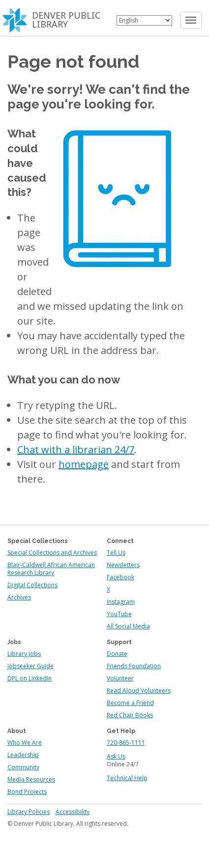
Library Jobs (24, 654)
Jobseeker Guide (30, 666)
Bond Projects (27, 792)
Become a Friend (130, 703)
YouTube (119, 614)
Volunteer (120, 678)
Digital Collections (32, 585)
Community (23, 767)
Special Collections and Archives (52, 553)
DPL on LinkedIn (30, 678)
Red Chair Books (130, 715)
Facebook (120, 577)
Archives (19, 597)
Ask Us (116, 756)
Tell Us (116, 553)
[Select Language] (144, 20)
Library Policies (29, 812)
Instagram (121, 602)
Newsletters (123, 565)
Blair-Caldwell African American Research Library (51, 569)
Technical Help (127, 778)
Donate (117, 654)
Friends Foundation (134, 666)
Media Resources (31, 779)
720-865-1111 (126, 743)
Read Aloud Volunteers (139, 691)
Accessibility (73, 812)
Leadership (23, 755)
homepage (84, 464)
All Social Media (128, 626)
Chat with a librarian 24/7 (76, 449)
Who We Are (25, 743)
